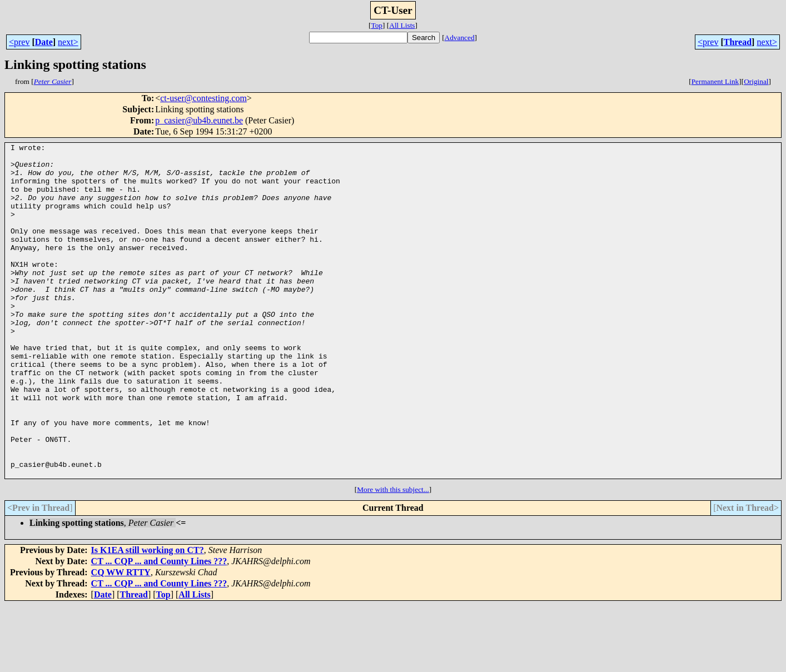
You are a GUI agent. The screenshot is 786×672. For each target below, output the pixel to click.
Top (377, 25)
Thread (738, 42)
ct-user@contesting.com (203, 98)
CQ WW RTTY (121, 639)
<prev (19, 42)
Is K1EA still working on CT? (148, 617)
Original (756, 81)
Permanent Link (715, 81)
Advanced (460, 38)
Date (44, 42)
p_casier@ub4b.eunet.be (199, 120)
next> (68, 42)
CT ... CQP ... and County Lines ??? (159, 628)
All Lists (402, 25)
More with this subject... (393, 556)
